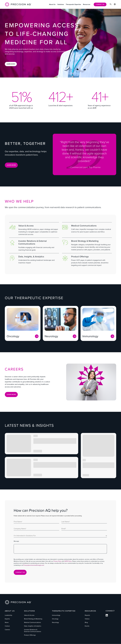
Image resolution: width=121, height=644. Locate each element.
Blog (86, 622)
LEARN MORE (11, 165)
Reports (87, 615)
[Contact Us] (100, 4)
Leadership (8, 615)
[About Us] (52, 4)
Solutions (30, 611)
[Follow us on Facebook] (107, 616)
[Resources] (87, 4)
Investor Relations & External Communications (33, 631)
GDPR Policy (68, 561)
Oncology (55, 619)
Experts (7, 619)
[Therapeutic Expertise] (73, 4)
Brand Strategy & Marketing (33, 619)
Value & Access (29, 615)
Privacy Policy (57, 561)
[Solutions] (61, 4)
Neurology (55, 622)
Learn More (11, 64)
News (7, 622)
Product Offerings (30, 635)
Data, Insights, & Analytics (33, 626)
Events (87, 626)
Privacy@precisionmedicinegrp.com (34, 565)
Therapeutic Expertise (64, 611)
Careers (7, 630)
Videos (87, 619)
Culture (7, 626)
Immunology (56, 615)
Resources (90, 611)
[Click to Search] (111, 5)
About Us (10, 611)
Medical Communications (32, 622)
